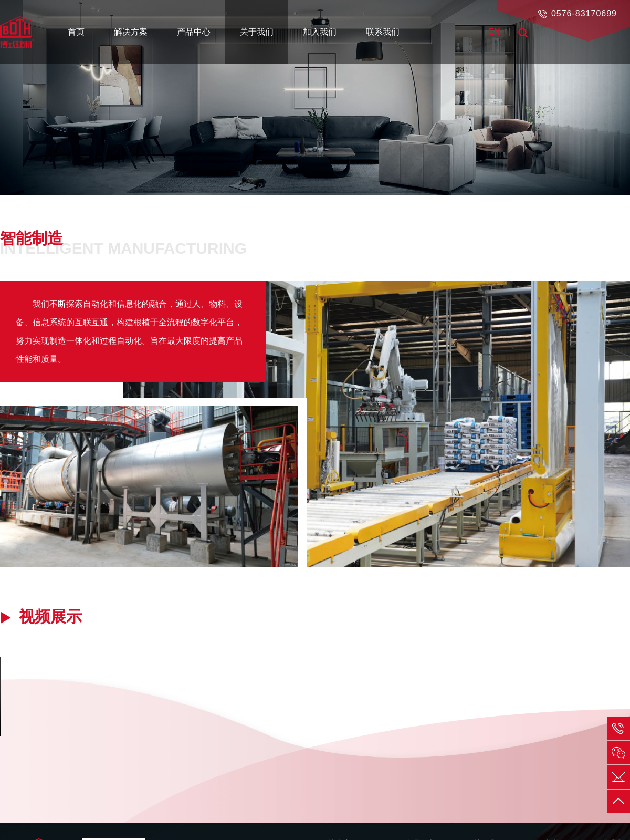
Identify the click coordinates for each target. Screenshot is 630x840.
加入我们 (320, 32)
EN (494, 32)
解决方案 (131, 32)
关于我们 (257, 32)
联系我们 (383, 32)
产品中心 (194, 32)
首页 (76, 32)
